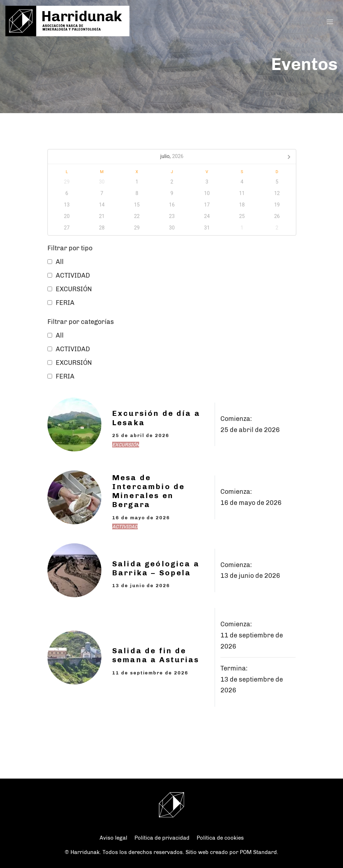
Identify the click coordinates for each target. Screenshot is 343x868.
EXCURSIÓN (74, 289)
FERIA (65, 303)
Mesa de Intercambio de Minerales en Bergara (148, 491)
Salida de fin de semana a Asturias (156, 655)
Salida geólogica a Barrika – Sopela (156, 568)
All (60, 262)
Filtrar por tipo (70, 248)
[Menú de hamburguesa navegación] (330, 21)
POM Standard (258, 852)
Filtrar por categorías (81, 322)
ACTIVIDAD (73, 275)
